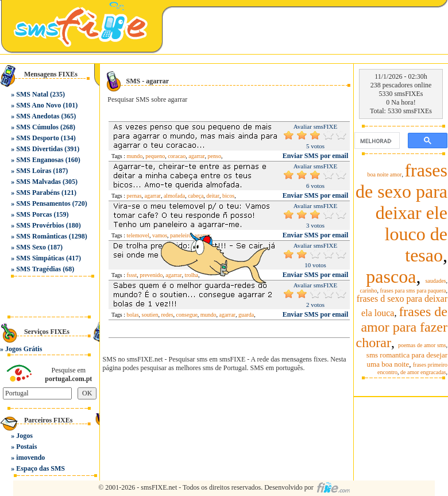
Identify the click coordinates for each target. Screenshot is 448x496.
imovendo (30, 457)
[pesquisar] (376, 141)
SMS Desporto (37, 138)
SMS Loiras (34, 171)
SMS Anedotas (38, 116)
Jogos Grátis (24, 349)
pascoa (391, 276)
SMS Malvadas (38, 182)
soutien (150, 315)
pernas (134, 196)
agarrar (196, 156)
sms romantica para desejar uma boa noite (407, 359)
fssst (132, 275)
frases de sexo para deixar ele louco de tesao (401, 213)
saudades (435, 281)
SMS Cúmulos (37, 127)
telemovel (138, 235)
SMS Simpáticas (40, 258)
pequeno (155, 156)
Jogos (24, 436)
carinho (369, 291)
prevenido (151, 275)
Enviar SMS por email (316, 156)
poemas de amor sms (422, 345)
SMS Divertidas (39, 149)
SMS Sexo (31, 247)
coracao (177, 156)
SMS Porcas (34, 214)
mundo (135, 156)
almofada (174, 196)
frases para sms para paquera (413, 291)
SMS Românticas (41, 236)
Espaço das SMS (40, 468)
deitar (213, 196)
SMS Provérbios (40, 225)
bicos (228, 196)
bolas (133, 315)
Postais (26, 447)
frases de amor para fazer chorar (402, 327)
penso (215, 156)
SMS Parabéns (38, 193)
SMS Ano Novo (38, 105)
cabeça (196, 196)
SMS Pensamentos (43, 203)
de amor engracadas (423, 372)
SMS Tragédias (38, 269)
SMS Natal (32, 94)
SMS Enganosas (40, 160)
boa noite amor (384, 174)
